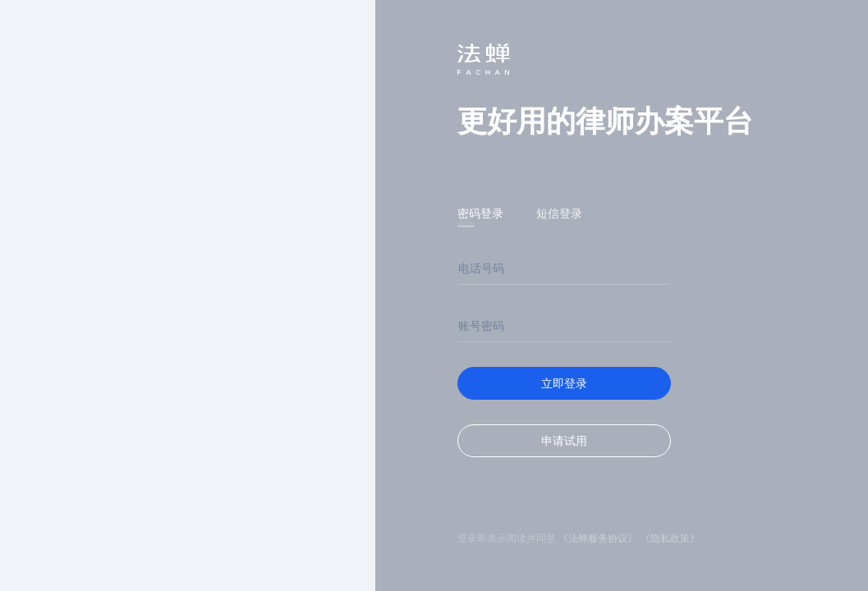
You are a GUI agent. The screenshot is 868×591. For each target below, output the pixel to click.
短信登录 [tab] (559, 213)
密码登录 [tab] (480, 213)
